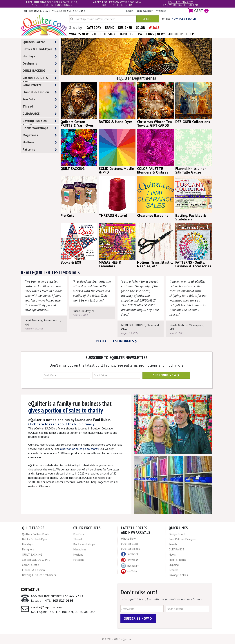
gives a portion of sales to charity (66, 410)
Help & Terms (177, 560)
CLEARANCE (40, 114)
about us (176, 34)
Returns (173, 570)
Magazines (40, 135)
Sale (156, 28)
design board (116, 34)
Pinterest (130, 560)
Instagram (130, 566)
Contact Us (30, 589)
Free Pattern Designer (182, 539)
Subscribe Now (166, 375)
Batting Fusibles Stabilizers (40, 122)
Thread (40, 107)
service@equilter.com (46, 607)
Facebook (130, 554)
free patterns (142, 34)
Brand (110, 28)
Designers (40, 64)
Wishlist (161, 11)
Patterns (40, 150)
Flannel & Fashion (40, 92)
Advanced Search (184, 19)
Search (148, 19)
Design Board (177, 534)
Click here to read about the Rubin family (61, 424)
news (161, 34)
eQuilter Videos (130, 549)
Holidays (40, 56)
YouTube (129, 571)
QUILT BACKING (40, 71)
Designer (125, 28)
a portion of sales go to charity (79, 449)
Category (94, 28)
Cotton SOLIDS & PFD (40, 79)
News (172, 554)
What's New (128, 538)
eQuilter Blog (129, 544)
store (96, 34)
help (190, 34)
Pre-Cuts (40, 99)
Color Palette (40, 85)
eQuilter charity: (181, 2)
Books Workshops (40, 128)
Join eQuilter (145, 11)
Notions (40, 142)
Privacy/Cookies (178, 575)
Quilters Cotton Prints (40, 43)
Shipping (174, 565)
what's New (79, 34)
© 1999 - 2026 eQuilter (116, 639)
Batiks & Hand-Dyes (40, 49)
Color (140, 28)
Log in (130, 11)
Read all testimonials (116, 341)
